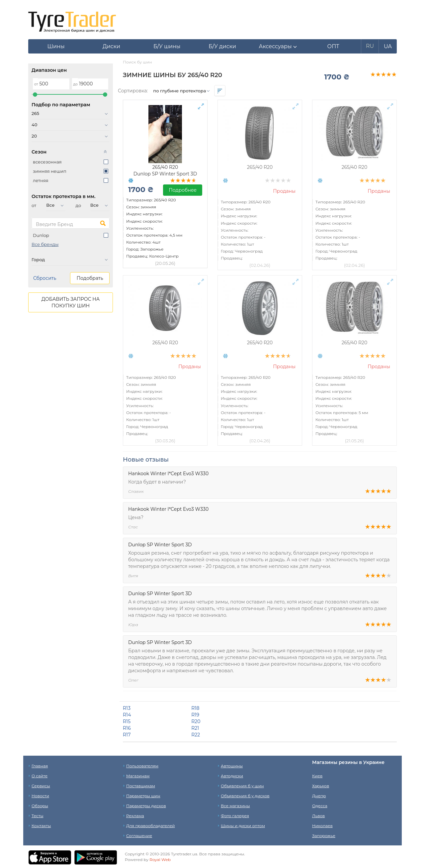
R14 (127, 715)
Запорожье (324, 836)
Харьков (321, 786)
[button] (278, 47)
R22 (196, 735)
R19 (195, 715)
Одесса (320, 806)
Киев (317, 776)
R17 (127, 735)
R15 (127, 721)
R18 (195, 708)
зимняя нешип (50, 171)
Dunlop (41, 235)
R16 (127, 728)
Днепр (319, 796)
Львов (318, 816)
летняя (41, 180)
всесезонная (47, 162)
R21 (195, 728)
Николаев (322, 826)
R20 (196, 721)
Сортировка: (133, 91)
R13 (127, 708)
